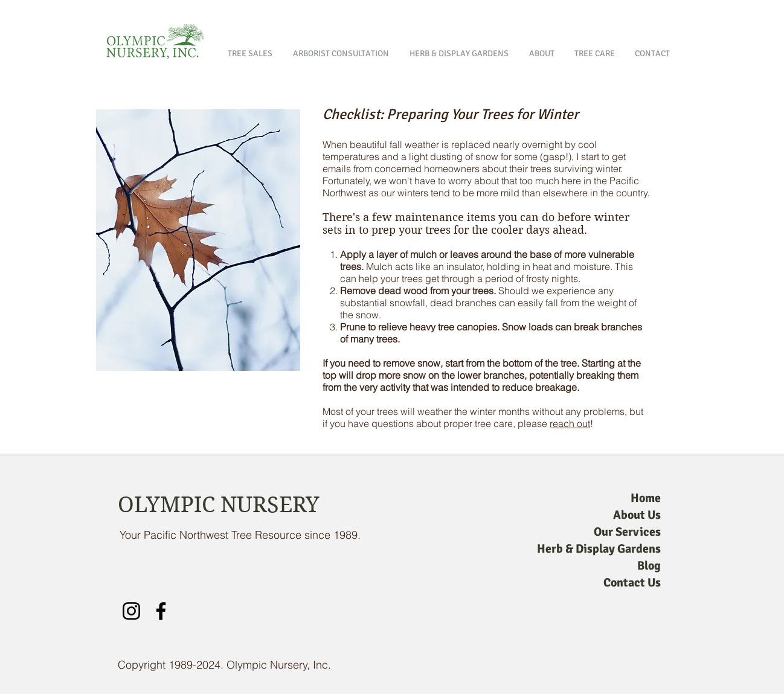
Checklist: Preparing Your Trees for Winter (451, 114)
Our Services (627, 532)
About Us (637, 515)
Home (646, 498)
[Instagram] (131, 611)
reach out (570, 423)
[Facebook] (161, 611)
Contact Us (632, 583)
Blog (649, 566)
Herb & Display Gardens (599, 549)
